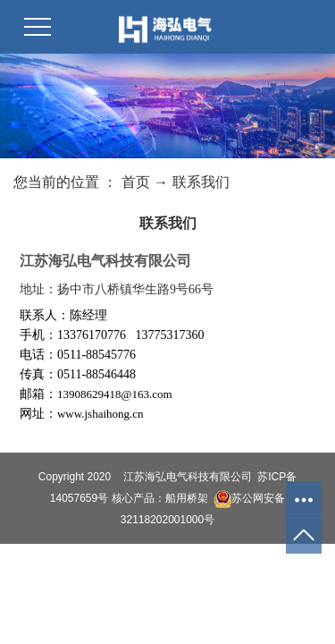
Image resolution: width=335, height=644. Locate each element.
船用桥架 (187, 498)
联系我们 (201, 182)
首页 (136, 182)
